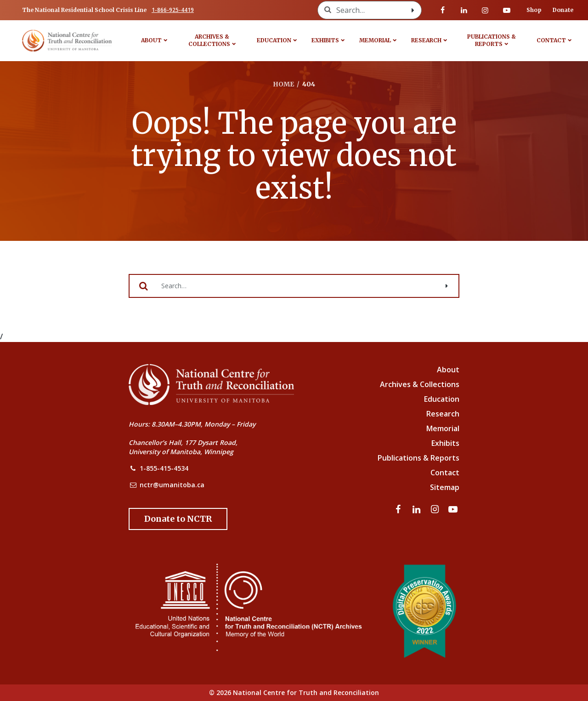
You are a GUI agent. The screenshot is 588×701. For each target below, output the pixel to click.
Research (426, 40)
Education (274, 40)
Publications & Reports (492, 40)
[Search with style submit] (413, 10)
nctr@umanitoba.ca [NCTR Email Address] (172, 485)
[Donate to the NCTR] (178, 519)
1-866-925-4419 (173, 10)
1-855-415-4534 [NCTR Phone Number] (164, 468)
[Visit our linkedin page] (464, 10)
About (151, 40)
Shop (534, 10)
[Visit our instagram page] (485, 10)
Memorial (375, 40)
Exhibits (325, 40)
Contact (551, 40)
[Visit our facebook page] (443, 10)
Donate (563, 10)
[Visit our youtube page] (507, 10)
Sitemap (445, 487)
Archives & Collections (209, 40)
